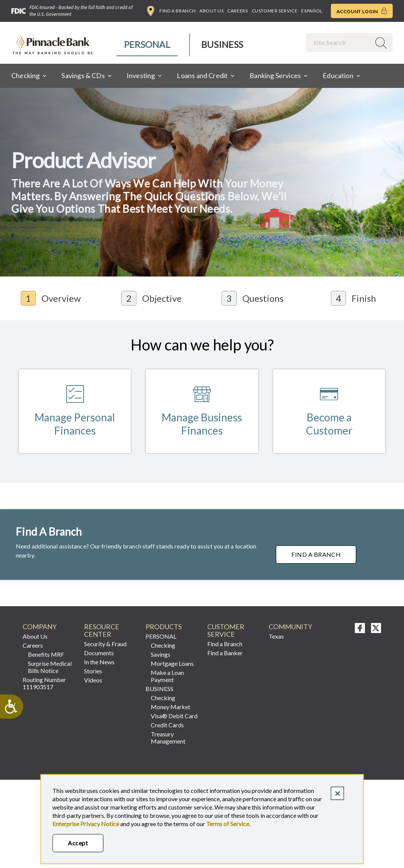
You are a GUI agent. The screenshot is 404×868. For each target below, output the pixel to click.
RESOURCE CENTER (102, 631)
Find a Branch (171, 11)
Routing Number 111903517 (44, 684)
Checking (163, 646)
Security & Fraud (105, 644)
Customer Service (275, 11)
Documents (99, 653)
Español (312, 11)
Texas (276, 637)
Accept (78, 843)
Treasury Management (168, 738)
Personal (147, 44)
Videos (93, 680)
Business (222, 44)
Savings (161, 655)
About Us (211, 11)
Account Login (362, 11)
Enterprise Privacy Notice (86, 824)
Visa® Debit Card (174, 716)
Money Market (171, 707)
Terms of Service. (228, 824)
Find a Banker (225, 653)
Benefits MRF (46, 655)
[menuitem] (148, 45)
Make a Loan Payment (167, 676)
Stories (93, 671)
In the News (99, 662)
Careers (237, 11)
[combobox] (339, 42)
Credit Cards (167, 725)
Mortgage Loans (172, 664)
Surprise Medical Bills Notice (50, 667)
